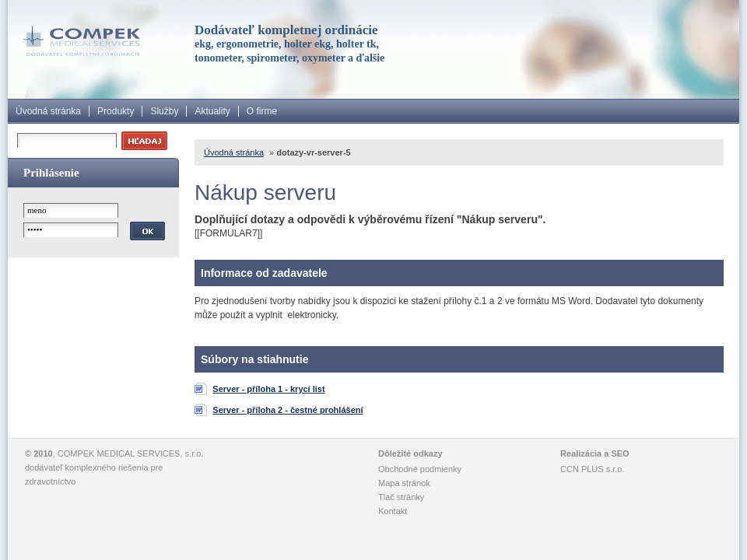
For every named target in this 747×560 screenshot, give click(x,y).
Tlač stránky (401, 497)
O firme (262, 111)
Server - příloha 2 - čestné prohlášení (288, 410)
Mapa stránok (404, 483)
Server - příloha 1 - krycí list (268, 389)
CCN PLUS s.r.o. (593, 469)
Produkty (116, 111)
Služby (164, 111)
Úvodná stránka (48, 111)
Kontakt (393, 511)
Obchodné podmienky (420, 469)
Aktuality (212, 111)
